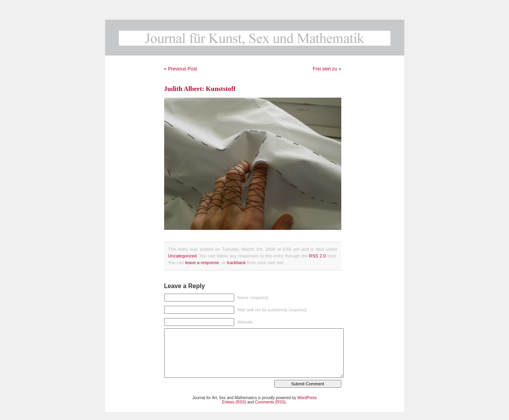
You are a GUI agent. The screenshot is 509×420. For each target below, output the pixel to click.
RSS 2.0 (317, 256)
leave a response (202, 263)
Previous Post (183, 69)
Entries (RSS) (234, 402)
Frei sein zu (325, 69)
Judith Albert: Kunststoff (200, 89)
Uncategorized (182, 256)
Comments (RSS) (270, 402)
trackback (236, 263)
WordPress (307, 398)
